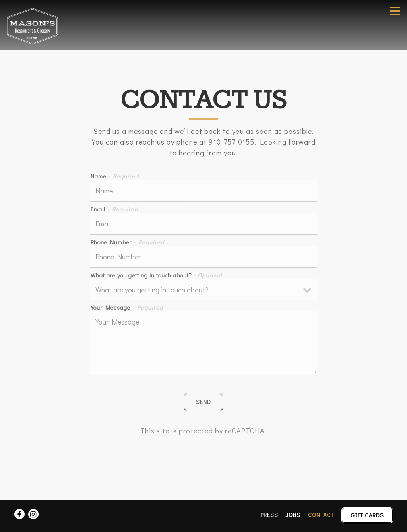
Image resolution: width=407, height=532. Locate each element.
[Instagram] (33, 514)
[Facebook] (19, 514)
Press (269, 515)
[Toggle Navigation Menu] (395, 11)
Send (203, 402)
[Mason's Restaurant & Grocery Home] (35, 25)
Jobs (293, 515)
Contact (321, 515)
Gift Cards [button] (367, 515)
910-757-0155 (232, 142)
